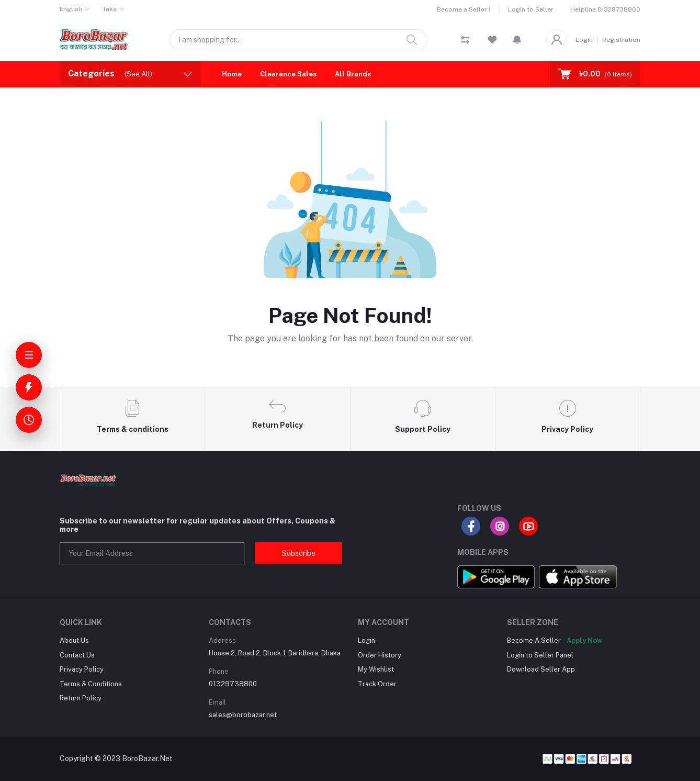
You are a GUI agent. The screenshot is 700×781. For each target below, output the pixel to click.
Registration (621, 40)
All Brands (353, 74)
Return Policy (81, 698)
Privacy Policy (82, 669)
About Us (74, 640)
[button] (517, 40)
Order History (380, 655)
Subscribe (299, 553)
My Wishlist (376, 669)
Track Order (377, 684)
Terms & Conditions (91, 684)
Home (232, 74)
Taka (110, 9)
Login (584, 40)
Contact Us (77, 655)
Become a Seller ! (464, 9)
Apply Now (584, 640)
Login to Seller (531, 9)
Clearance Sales (288, 74)
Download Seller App (541, 669)
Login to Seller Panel (540, 655)
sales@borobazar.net (243, 715)
